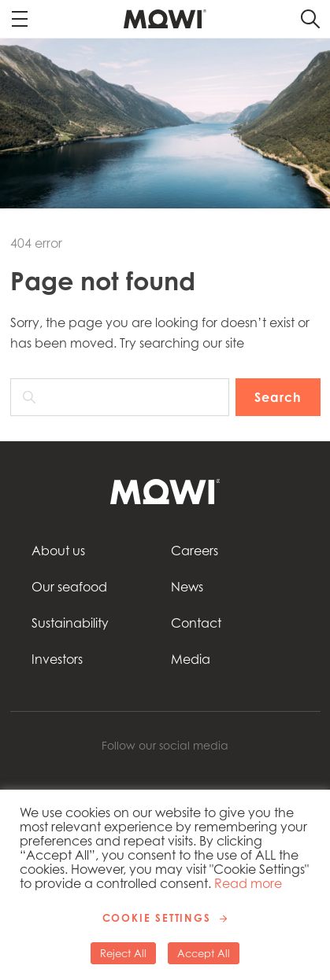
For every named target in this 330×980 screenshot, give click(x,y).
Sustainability (70, 623)
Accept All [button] (204, 953)
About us (58, 551)
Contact (196, 623)
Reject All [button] (123, 953)
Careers (195, 551)
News (187, 587)
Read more (248, 883)
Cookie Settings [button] (157, 918)
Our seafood (69, 587)
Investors (57, 659)
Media (191, 659)
